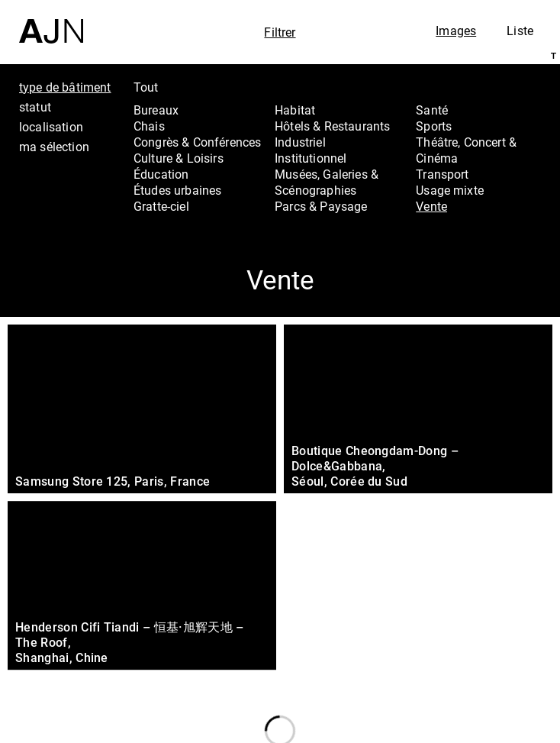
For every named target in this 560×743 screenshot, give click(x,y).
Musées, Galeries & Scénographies (327, 182)
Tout (146, 87)
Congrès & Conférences (197, 142)
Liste (520, 31)
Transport (442, 174)
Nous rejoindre (468, 711)
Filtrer (280, 32)
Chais (149, 126)
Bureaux (156, 110)
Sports (434, 126)
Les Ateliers (473, 636)
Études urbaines (177, 190)
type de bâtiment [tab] (65, 87)
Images (456, 31)
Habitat (295, 110)
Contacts (464, 677)
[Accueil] (51, 22)
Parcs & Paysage (321, 206)
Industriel (300, 142)
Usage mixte (450, 190)
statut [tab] (35, 107)
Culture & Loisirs (179, 158)
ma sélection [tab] (54, 147)
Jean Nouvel (476, 616)
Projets (457, 657)
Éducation (161, 174)
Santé (432, 110)
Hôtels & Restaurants (332, 126)
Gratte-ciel (161, 206)
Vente (431, 206)
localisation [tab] (51, 127)
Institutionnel (311, 158)
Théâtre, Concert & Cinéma (466, 150)
